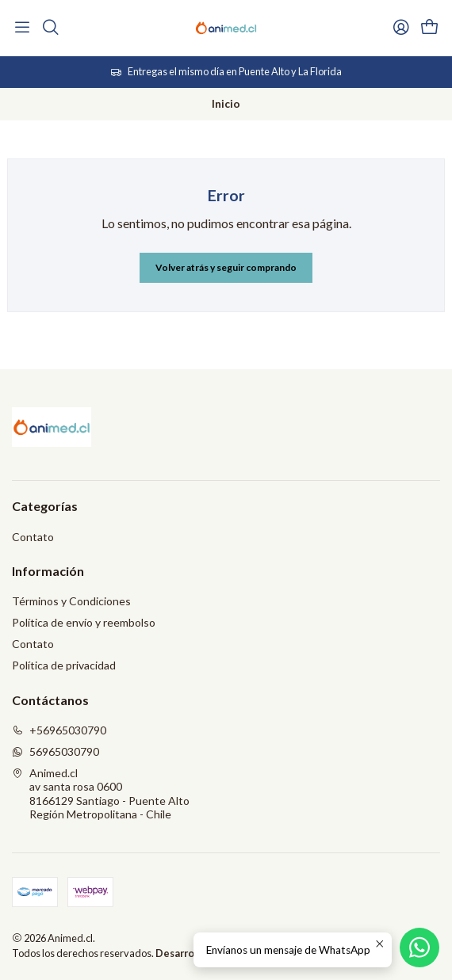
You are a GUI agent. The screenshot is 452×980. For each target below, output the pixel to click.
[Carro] (430, 28)
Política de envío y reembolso (84, 622)
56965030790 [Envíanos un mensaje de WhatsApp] (56, 751)
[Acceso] (401, 28)
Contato (33, 537)
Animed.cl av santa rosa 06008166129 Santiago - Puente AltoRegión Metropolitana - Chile (101, 794)
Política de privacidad (64, 665)
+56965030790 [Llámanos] (59, 730)
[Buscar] (50, 28)
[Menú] (22, 28)
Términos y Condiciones (71, 601)
